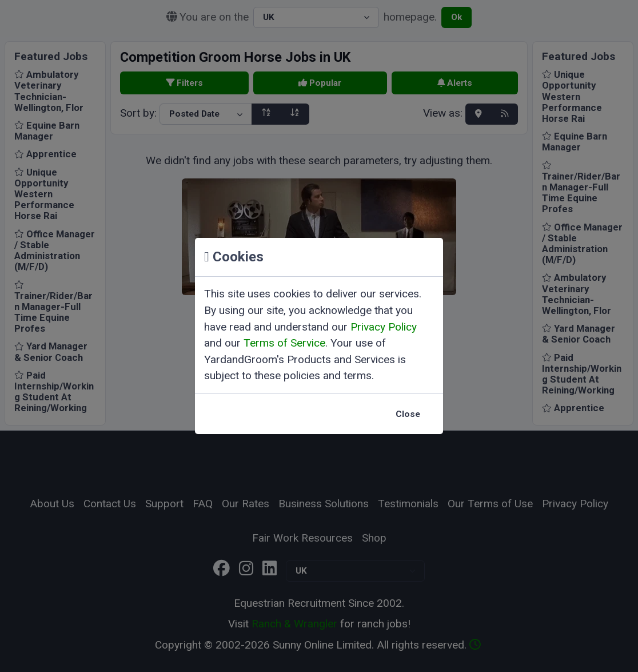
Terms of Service (284, 343)
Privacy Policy (384, 327)
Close (408, 414)
